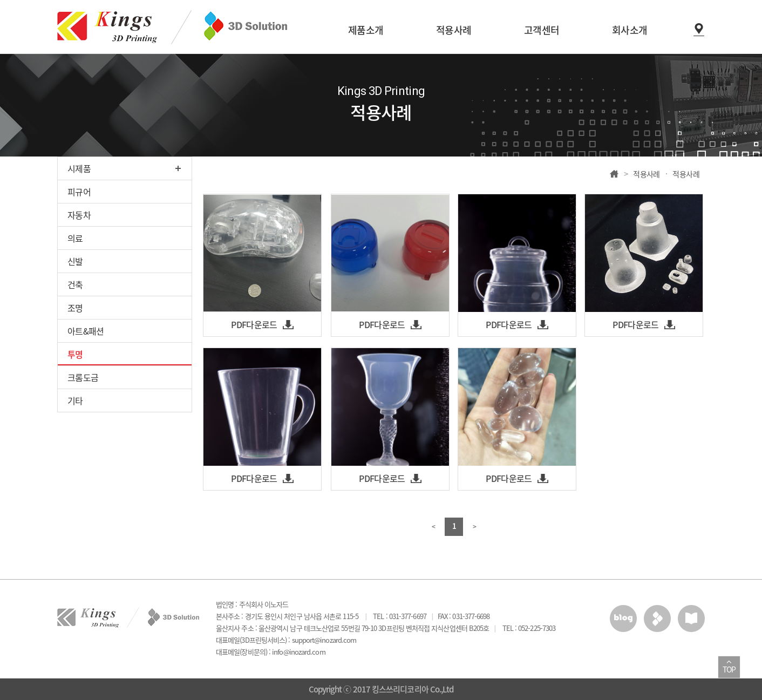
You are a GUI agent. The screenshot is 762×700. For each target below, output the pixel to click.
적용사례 (647, 174)
